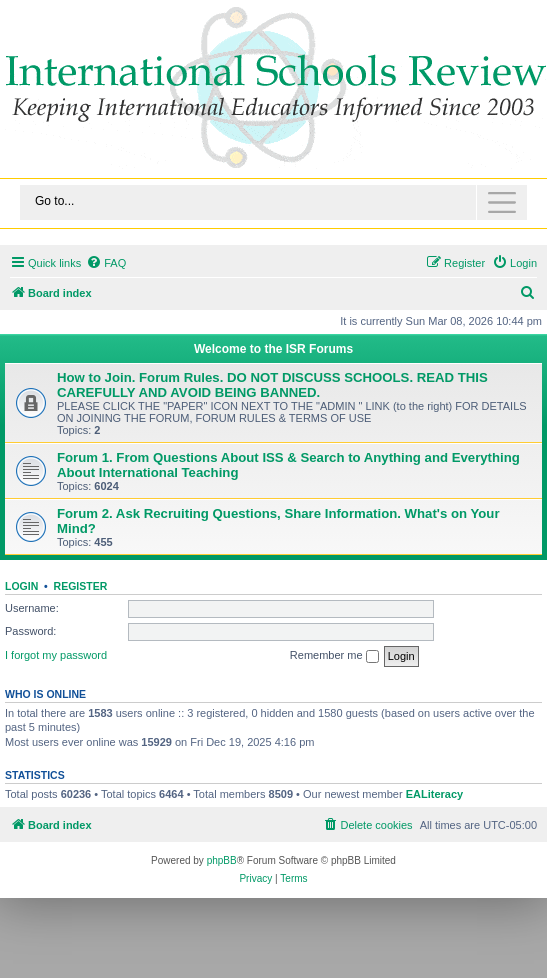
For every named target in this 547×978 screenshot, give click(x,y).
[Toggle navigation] (273, 202)
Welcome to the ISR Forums (273, 349)
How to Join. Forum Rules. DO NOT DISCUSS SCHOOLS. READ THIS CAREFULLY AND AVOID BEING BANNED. (272, 385)
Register (81, 586)
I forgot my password (56, 655)
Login (21, 586)
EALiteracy (434, 794)
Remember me (334, 656)
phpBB (222, 860)
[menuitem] (106, 263)
